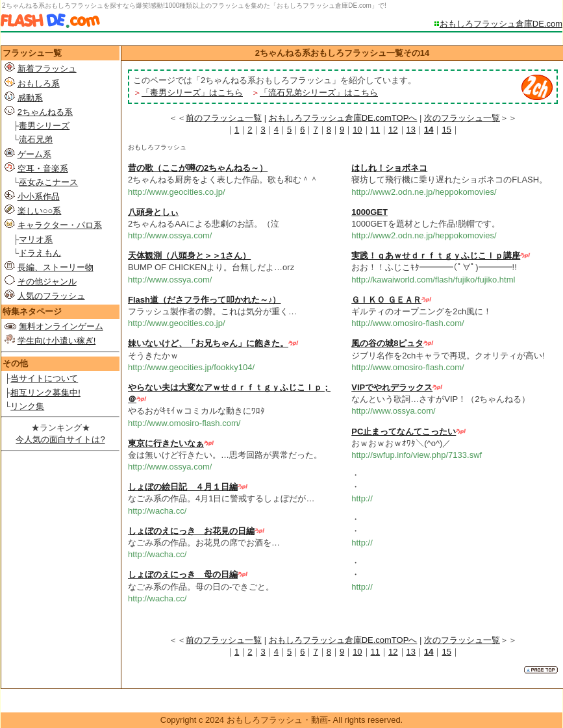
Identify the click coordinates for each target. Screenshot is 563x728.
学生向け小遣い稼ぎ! (57, 341)
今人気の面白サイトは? (60, 439)
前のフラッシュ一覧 (224, 118)
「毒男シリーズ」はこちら (192, 93)
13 (411, 130)
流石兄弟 (36, 139)
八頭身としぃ (153, 212)
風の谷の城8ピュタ (387, 343)
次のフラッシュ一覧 (462, 118)
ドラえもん (40, 253)
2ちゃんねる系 (45, 112)
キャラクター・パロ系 (60, 225)
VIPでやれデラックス (392, 387)
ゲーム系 (34, 154)
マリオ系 (36, 239)
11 (375, 130)
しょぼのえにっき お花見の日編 (191, 531)
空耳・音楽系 (43, 169)
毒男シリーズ (44, 126)
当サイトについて (44, 378)
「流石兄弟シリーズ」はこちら (319, 93)
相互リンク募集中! (45, 393)
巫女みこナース (48, 182)
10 (357, 130)
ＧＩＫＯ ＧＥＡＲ (386, 300)
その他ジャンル (47, 282)
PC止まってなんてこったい (404, 432)
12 (393, 130)
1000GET (369, 212)
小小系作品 (39, 196)
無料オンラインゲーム (61, 326)
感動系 (30, 98)
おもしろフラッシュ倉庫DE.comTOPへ (343, 118)
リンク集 (27, 406)
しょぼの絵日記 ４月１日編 (183, 487)
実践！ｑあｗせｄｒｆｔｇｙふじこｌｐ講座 (436, 256)
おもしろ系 (39, 83)
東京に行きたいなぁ (166, 443)
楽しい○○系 (40, 211)
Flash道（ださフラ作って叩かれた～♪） (204, 300)
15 (446, 130)
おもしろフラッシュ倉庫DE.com (501, 24)
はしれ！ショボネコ (389, 168)
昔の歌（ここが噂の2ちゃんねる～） (198, 168)
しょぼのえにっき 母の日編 (183, 574)
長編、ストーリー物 (56, 267)
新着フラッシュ (47, 69)
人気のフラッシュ (51, 296)
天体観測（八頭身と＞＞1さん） (189, 256)
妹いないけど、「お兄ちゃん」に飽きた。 (208, 343)
